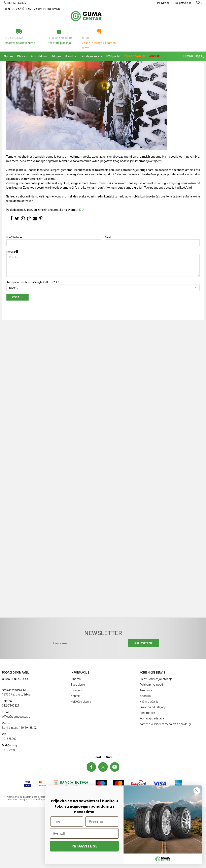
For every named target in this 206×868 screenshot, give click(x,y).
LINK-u (79, 271)
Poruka (12, 313)
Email (108, 298)
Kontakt (76, 757)
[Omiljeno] (199, 3)
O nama (76, 740)
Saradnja (76, 751)
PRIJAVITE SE (84, 846)
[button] (193, 56)
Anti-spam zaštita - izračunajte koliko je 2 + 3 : (33, 343)
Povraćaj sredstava (152, 779)
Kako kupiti (146, 751)
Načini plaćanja (149, 762)
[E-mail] (84, 834)
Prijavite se (147, 704)
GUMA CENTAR (10, 63)
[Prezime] (102, 821)
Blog (24, 63)
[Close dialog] (197, 791)
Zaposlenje (78, 745)
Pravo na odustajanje (153, 768)
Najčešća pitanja (81, 762)
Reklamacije (147, 774)
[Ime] (67, 821)
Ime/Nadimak (14, 298)
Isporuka (145, 757)
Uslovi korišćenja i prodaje (156, 740)
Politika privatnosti (151, 745)
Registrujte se (183, 3)
